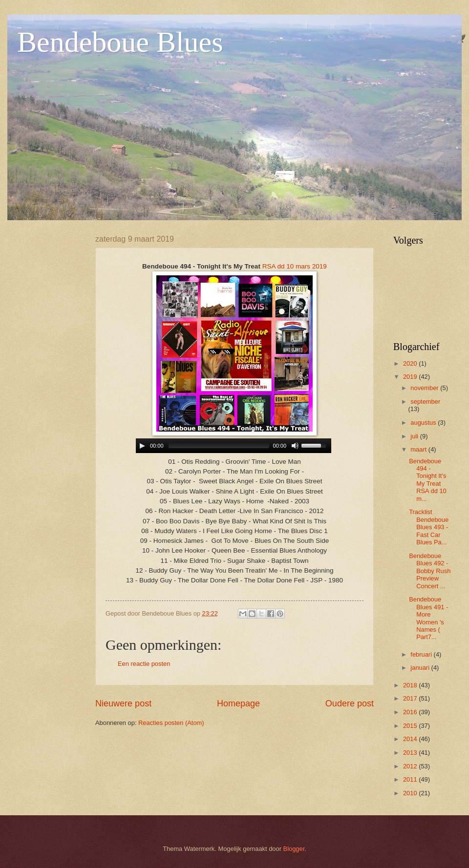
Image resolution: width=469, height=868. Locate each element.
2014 (411, 739)
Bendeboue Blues (120, 42)
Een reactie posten (144, 664)
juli (415, 436)
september (425, 402)
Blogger (294, 849)
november (425, 388)
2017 (411, 698)
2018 (411, 685)
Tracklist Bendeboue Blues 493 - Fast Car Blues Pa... (429, 527)
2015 (411, 726)
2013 (411, 753)
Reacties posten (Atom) (171, 723)
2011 (411, 779)
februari (422, 654)
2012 (411, 766)
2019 (411, 377)
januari (421, 668)
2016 (411, 712)
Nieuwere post (123, 703)
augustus (424, 423)
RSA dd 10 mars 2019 (295, 266)
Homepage (238, 703)
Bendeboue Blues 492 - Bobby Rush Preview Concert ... (430, 571)
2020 (411, 363)
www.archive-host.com (235, 446)
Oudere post (350, 703)
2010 (411, 793)
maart (419, 449)
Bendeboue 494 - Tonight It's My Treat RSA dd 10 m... (428, 480)
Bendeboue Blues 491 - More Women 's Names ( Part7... (428, 618)
